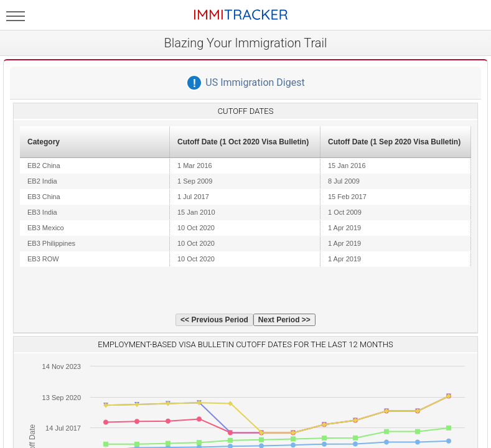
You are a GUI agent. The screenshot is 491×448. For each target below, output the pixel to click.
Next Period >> (284, 320)
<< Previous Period (214, 320)
